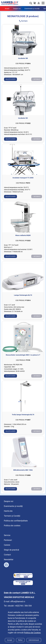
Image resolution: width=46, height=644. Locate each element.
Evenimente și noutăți (32, 9)
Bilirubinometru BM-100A (23, 470)
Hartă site (8, 511)
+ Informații (37, 79)
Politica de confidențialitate (16, 521)
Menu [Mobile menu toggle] (43, 3)
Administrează (34, 640)
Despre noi (17, 9)
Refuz (20, 640)
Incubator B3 (23, 118)
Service (7, 535)
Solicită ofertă (10, 79)
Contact (7, 555)
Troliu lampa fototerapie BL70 (23, 415)
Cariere (7, 545)
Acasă (7, 9)
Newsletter (9, 560)
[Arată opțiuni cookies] (6, 565)
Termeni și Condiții (12, 516)
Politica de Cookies (32, 633)
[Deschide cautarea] (31, 3)
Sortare (23, 21)
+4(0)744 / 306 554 (23, 606)
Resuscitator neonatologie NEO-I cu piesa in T (23, 355)
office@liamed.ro (18, 601)
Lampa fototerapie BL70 (23, 295)
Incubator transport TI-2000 (23, 178)
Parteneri (8, 540)
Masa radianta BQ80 (23, 235)
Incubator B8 (23, 58)
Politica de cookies (12, 526)
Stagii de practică (11, 550)
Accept (10, 640)
